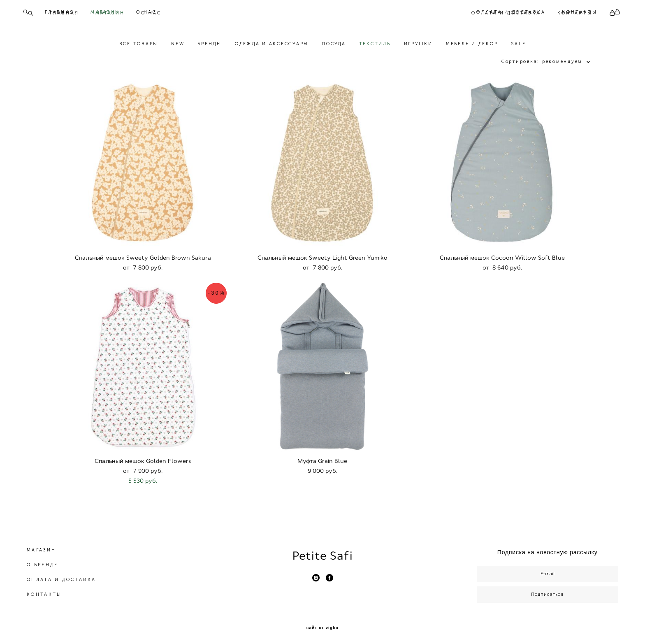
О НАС (151, 13)
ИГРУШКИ (418, 46)
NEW (178, 46)
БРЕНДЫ (210, 46)
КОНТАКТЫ (575, 13)
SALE (518, 46)
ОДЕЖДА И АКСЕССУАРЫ (272, 46)
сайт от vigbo (322, 624)
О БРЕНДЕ (42, 561)
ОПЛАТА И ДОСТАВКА (506, 13)
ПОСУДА (334, 46)
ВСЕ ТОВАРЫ (139, 46)
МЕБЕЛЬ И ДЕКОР (472, 46)
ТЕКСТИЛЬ (375, 46)
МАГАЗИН (110, 13)
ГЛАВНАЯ (64, 13)
